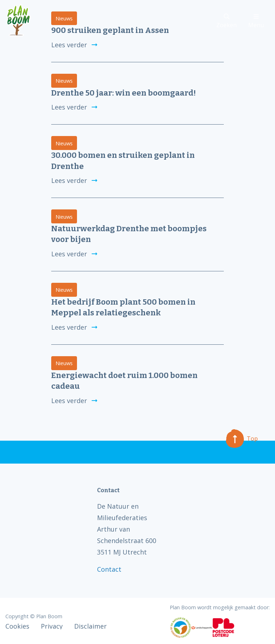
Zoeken (226, 21)
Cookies (17, 626)
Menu (256, 21)
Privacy (52, 626)
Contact (109, 569)
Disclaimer (90, 626)
